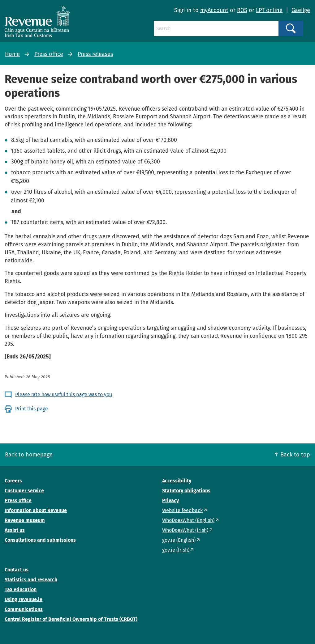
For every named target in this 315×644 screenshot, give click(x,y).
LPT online (269, 10)
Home (12, 54)
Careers (13, 481)
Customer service (24, 491)
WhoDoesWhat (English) (188, 520)
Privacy (170, 500)
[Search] (216, 28)
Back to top (295, 455)
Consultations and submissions (40, 540)
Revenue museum (25, 520)
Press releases (95, 54)
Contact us (17, 570)
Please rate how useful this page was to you (64, 394)
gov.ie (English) (179, 540)
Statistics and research (31, 580)
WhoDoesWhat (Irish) (185, 530)
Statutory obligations (186, 491)
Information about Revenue (36, 510)
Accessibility (177, 481)
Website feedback (182, 510)
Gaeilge (301, 10)
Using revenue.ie (24, 599)
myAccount (214, 10)
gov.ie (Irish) (176, 550)
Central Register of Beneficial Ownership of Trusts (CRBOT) (71, 619)
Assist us (15, 530)
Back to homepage (29, 455)
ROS (242, 10)
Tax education (21, 589)
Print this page (32, 409)
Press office (49, 54)
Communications (24, 609)
